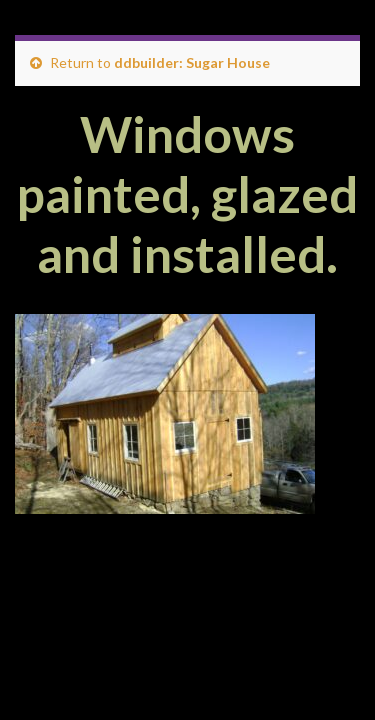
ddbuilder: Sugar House (192, 62)
